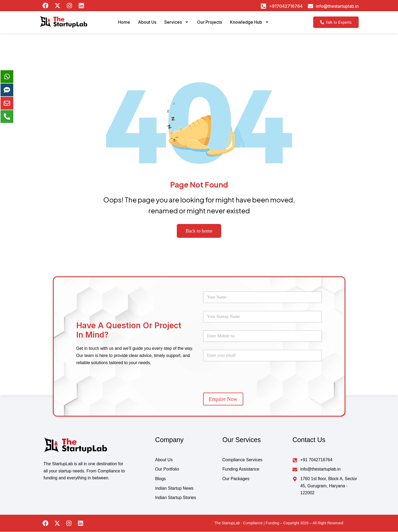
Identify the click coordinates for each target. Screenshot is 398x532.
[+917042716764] (263, 6)
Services (175, 24)
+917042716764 (286, 6)
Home (116, 24)
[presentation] (244, 388)
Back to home (199, 231)
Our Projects (211, 24)
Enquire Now (223, 399)
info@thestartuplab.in (337, 6)
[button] (175, 24)
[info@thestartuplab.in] (311, 6)
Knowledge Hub (256, 24)
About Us (142, 24)
